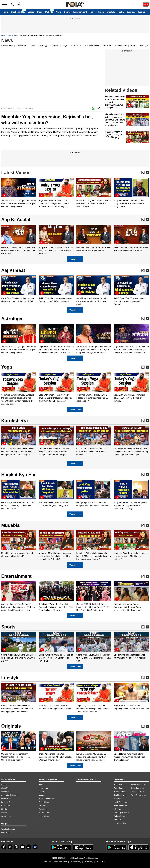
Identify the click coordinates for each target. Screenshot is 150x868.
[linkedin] (29, 847)
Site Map (48, 862)
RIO (98, 862)
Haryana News (120, 792)
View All (75, 259)
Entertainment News (47, 799)
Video (9, 35)
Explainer (143, 12)
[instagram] (16, 847)
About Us (5, 788)
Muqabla (107, 46)
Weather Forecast (8, 829)
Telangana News (138, 792)
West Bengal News (139, 795)
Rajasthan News (138, 788)
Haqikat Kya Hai (18, 475)
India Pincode (7, 833)
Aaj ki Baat (21, 46)
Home (5, 12)
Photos (100, 12)
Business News (45, 813)
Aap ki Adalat (7, 46)
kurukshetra (76, 46)
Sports (67, 12)
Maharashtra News (139, 785)
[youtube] (23, 847)
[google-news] (35, 847)
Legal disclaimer (61, 862)
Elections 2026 (18, 12)
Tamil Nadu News (121, 806)
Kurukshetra (15, 421)
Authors (4, 813)
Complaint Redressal (9, 795)
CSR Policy (88, 862)
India (40, 12)
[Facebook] (4, 847)
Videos (31, 12)
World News (44, 788)
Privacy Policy (75, 862)
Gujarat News (119, 816)
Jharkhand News (120, 795)
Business (131, 12)
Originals (55, 46)
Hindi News (6, 806)
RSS (104, 862)
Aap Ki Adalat (16, 220)
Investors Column (8, 802)
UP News (118, 809)
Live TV (4, 809)
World (59, 12)
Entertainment (80, 12)
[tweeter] (10, 847)
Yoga (65, 46)
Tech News (43, 806)
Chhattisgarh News (121, 813)
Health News (44, 816)
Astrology (43, 46)
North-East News (121, 802)
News (3, 35)
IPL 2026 (49, 12)
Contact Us (6, 785)
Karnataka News (120, 823)
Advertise (5, 792)
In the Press (6, 799)
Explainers (43, 809)
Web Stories (6, 816)
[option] (19, 193)
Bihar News (118, 785)
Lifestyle (111, 12)
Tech (92, 12)
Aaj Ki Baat (13, 270)
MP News (118, 799)
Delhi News (118, 788)
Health (121, 12)
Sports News (44, 802)
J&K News (118, 820)
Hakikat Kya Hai (92, 46)
